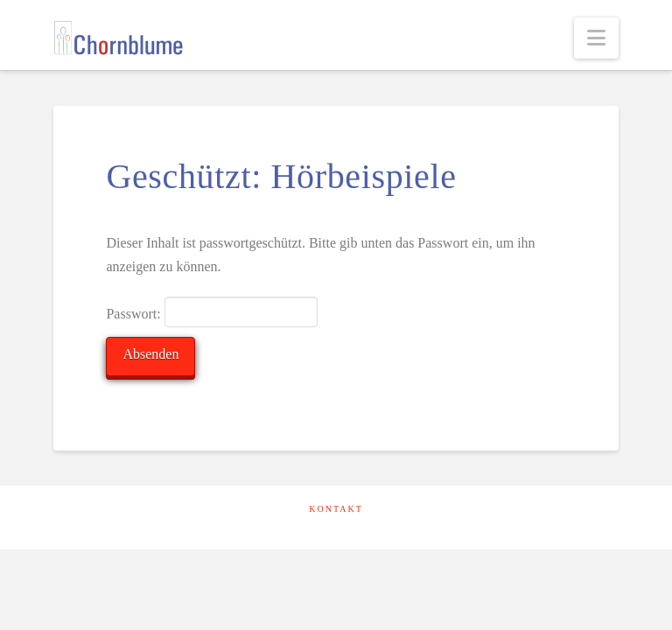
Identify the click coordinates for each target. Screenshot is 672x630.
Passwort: (211, 311)
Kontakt (336, 509)
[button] (596, 38)
